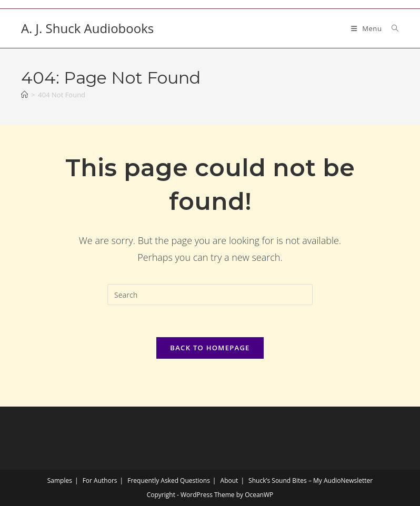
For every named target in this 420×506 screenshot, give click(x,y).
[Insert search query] (210, 295)
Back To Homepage (210, 348)
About (229, 480)
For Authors (100, 480)
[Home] (24, 95)
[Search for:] (391, 28)
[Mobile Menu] (368, 28)
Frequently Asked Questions (169, 480)
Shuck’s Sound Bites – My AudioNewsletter (311, 480)
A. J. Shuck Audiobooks (87, 28)
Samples (60, 480)
